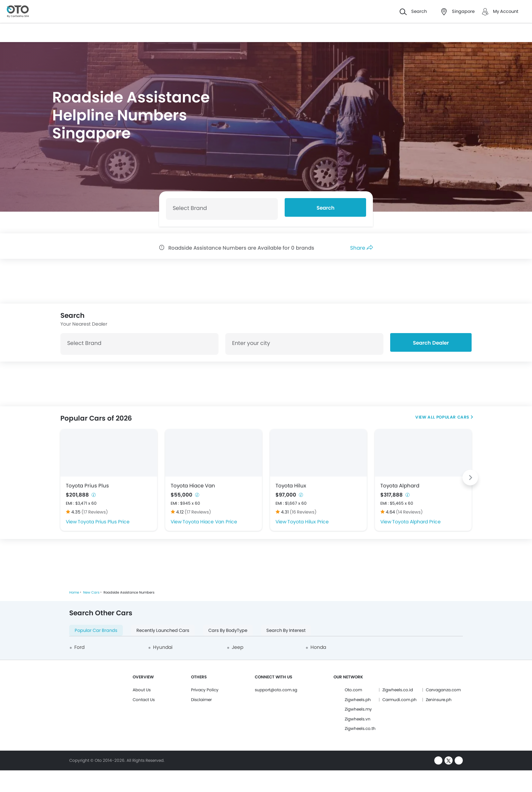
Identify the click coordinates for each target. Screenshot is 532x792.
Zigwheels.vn (358, 719)
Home (74, 592)
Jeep (237, 647)
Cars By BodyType (228, 630)
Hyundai (163, 647)
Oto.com (353, 690)
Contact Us (144, 700)
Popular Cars (453, 417)
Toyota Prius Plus (87, 486)
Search (326, 208)
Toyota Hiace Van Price (210, 522)
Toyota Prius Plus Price (104, 522)
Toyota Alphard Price (416, 522)
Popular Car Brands (96, 630)
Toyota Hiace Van (193, 486)
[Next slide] (470, 478)
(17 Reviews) (95, 512)
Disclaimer (201, 700)
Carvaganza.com (443, 690)
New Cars (91, 592)
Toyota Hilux (291, 486)
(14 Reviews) (409, 512)
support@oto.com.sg (276, 690)
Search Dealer (431, 343)
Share (362, 248)
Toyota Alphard (400, 486)
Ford (79, 647)
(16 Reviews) (303, 512)
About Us (142, 690)
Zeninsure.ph (439, 700)
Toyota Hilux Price (308, 522)
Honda (318, 647)
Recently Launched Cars (163, 630)
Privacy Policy (205, 690)
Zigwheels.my (358, 709)
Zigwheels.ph (358, 700)
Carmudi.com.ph (400, 700)
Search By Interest (286, 630)
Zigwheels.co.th (360, 728)
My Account (506, 11)
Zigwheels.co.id (398, 690)
